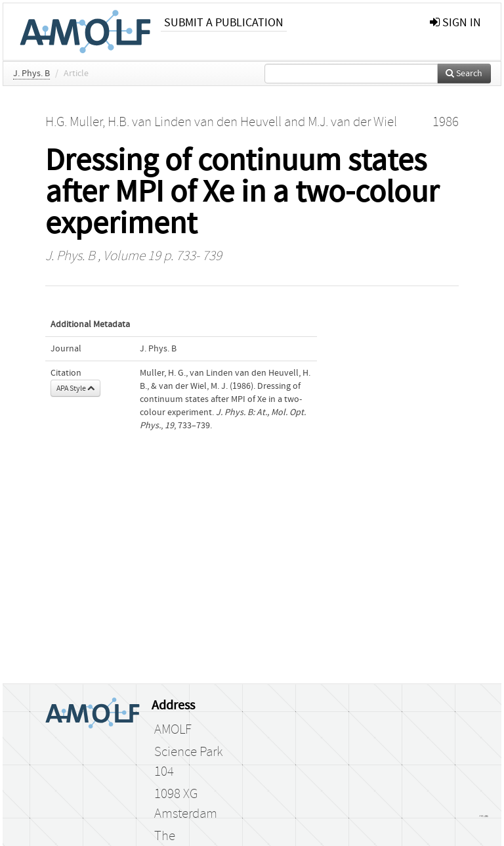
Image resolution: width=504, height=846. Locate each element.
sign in (455, 23)
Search (464, 74)
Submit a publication (224, 23)
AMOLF (173, 730)
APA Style (75, 388)
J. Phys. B (31, 74)
